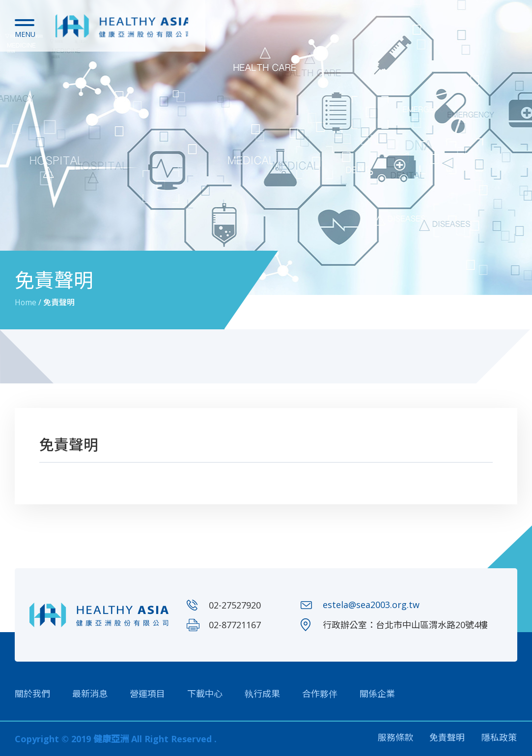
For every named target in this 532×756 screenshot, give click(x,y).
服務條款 (394, 739)
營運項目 (147, 694)
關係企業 (377, 694)
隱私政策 (500, 739)
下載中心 (205, 694)
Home (26, 302)
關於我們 (32, 694)
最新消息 (90, 694)
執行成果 (262, 694)
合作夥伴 (320, 694)
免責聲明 (447, 739)
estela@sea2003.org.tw (371, 605)
